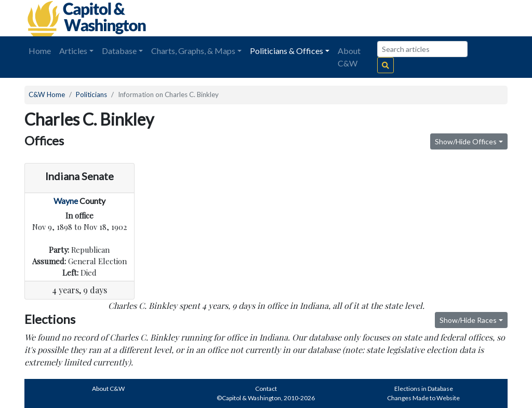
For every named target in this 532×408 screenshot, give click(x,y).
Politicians (91, 94)
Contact (266, 389)
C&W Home (47, 94)
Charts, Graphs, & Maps (193, 51)
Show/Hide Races (468, 320)
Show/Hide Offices (466, 141)
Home (40, 51)
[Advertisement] (391, 18)
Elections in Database (424, 389)
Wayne (66, 201)
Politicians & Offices (287, 51)
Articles (73, 51)
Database (119, 51)
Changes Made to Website (423, 398)
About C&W (349, 57)
